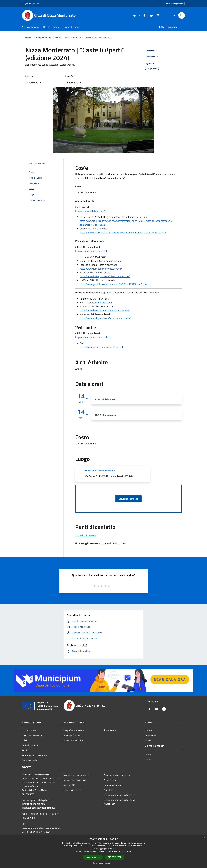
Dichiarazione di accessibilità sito (120, 795)
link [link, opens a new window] (130, 851)
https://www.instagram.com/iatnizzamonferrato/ (105, 318)
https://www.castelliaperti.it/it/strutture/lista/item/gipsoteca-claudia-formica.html (123, 232)
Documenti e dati (30, 760)
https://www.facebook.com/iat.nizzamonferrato (105, 310)
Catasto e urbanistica (73, 740)
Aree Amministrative (32, 735)
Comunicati (150, 735)
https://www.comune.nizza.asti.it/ (93, 251)
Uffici (24, 740)
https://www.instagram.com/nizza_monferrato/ (105, 276)
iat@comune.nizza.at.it (100, 303)
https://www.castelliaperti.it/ (90, 211)
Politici (25, 750)
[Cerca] (182, 15)
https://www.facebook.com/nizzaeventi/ (101, 269)
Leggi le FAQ (69, 785)
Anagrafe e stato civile (74, 730)
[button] (103, 863)
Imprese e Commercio (73, 735)
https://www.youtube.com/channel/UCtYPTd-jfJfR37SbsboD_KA (113, 284)
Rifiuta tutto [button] (115, 857)
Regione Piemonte (31, 4)
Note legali (109, 790)
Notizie (148, 730)
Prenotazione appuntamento (76, 775)
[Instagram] (157, 15)
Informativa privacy (113, 785)
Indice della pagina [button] (37, 163)
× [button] (204, 838)
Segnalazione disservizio (74, 780)
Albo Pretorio (110, 780)
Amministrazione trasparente (118, 775)
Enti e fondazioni (30, 745)
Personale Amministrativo (34, 755)
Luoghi (148, 754)
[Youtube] (150, 15)
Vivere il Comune (43, 38)
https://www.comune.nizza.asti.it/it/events (102, 347)
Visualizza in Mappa (128, 499)
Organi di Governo (31, 730)
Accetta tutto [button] (93, 857)
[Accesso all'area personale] (174, 4)
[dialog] (103, 851)
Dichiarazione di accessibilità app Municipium (119, 802)
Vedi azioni (152, 57)
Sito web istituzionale (85, 535)
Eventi (58, 38)
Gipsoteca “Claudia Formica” (101, 470)
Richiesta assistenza (73, 790)
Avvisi (148, 740)
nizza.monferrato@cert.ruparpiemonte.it (42, 828)
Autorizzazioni (111, 730)
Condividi (152, 51)
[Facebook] (143, 15)
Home (28, 38)
